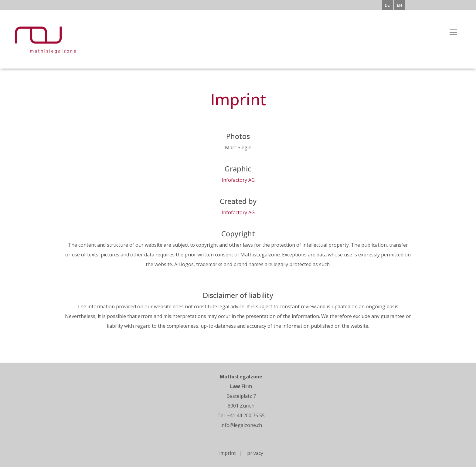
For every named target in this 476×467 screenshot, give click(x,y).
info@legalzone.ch (241, 425)
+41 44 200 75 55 (246, 415)
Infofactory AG (238, 180)
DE (387, 5)
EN (399, 5)
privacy (255, 453)
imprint (229, 453)
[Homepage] (41, 53)
